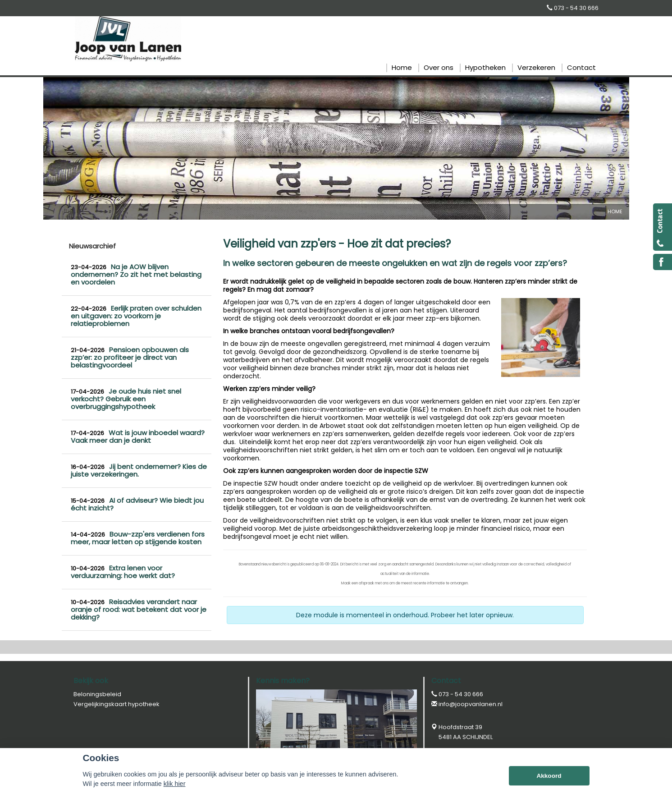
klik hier (175, 784)
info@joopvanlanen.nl (471, 704)
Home (615, 211)
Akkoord (549, 776)
